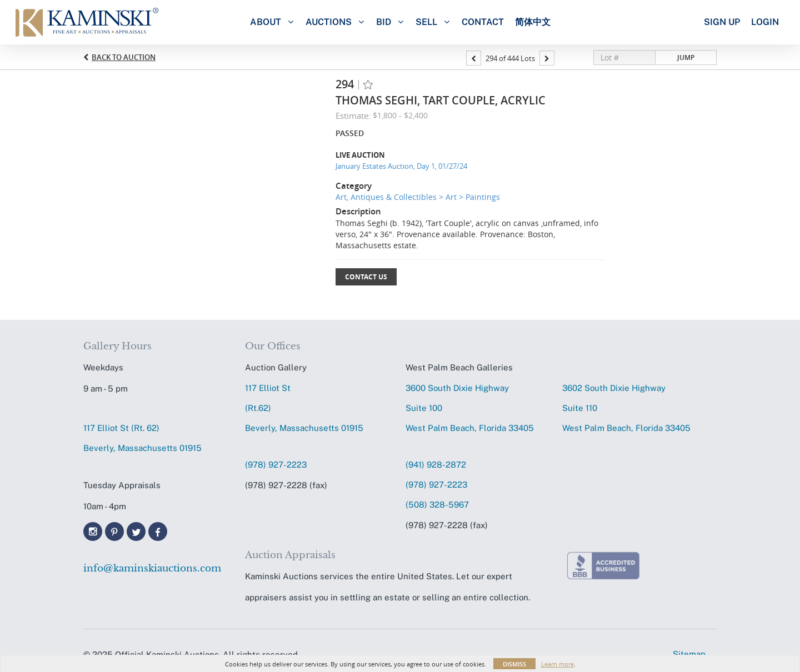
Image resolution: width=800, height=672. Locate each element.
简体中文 (533, 22)
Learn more (557, 664)
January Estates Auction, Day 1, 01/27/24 (401, 166)
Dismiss (514, 664)
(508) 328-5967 (437, 505)
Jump (686, 57)
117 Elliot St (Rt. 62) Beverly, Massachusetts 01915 (142, 438)
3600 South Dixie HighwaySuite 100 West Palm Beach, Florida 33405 (470, 408)
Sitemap (689, 654)
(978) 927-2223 (276, 465)
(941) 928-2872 (436, 465)
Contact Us (366, 277)
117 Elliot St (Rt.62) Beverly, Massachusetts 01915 (304, 408)
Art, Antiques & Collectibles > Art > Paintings (418, 197)
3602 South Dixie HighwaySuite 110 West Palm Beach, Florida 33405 (626, 408)
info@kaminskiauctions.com (152, 568)
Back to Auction (124, 57)
